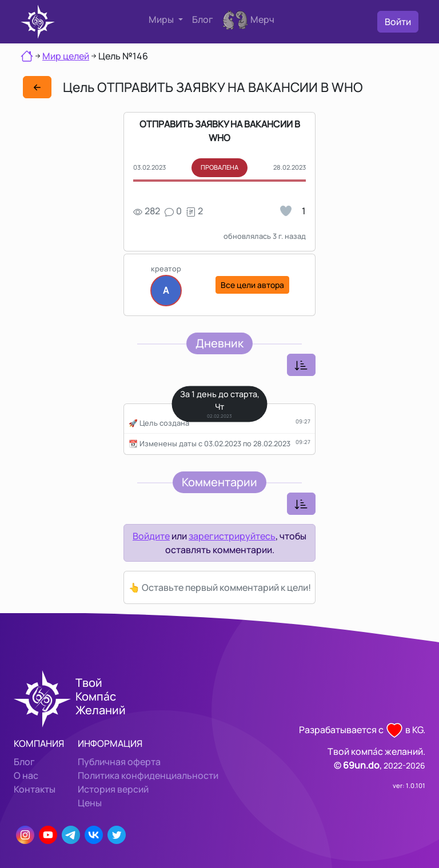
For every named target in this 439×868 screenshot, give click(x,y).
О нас (26, 775)
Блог (203, 19)
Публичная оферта (119, 762)
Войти (398, 22)
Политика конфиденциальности (148, 775)
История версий (113, 789)
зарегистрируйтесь (232, 536)
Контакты (35, 789)
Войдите (151, 536)
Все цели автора (252, 285)
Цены (90, 803)
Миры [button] (162, 19)
